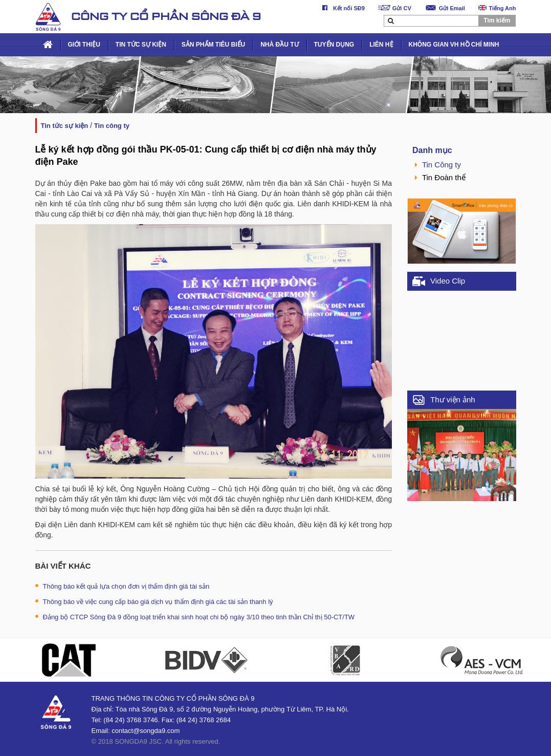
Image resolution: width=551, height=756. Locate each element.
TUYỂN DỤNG (334, 45)
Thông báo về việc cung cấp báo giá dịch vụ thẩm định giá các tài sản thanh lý (154, 602)
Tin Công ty (112, 126)
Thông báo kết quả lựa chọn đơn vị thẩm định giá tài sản (123, 586)
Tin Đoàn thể (440, 177)
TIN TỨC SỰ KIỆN (141, 45)
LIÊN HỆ (381, 45)
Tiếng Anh (497, 8)
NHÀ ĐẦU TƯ (279, 45)
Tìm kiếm (497, 20)
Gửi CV (395, 8)
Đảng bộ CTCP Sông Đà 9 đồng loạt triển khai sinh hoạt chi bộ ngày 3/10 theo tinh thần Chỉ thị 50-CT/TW (195, 617)
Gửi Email (445, 8)
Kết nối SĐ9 (342, 8)
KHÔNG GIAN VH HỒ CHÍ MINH (454, 45)
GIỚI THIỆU (84, 45)
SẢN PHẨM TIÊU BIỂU (213, 45)
